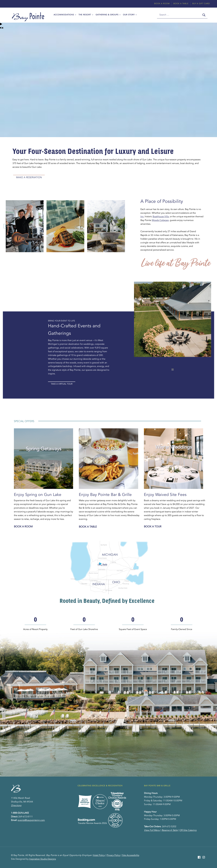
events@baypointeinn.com (31, 820)
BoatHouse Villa (161, 217)
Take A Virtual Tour (62, 384)
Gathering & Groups (107, 15)
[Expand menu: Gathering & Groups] (120, 15)
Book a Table (88, 527)
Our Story (129, 15)
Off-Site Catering (188, 830)
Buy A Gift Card (201, 4)
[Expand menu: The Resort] (93, 15)
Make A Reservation (29, 178)
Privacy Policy (114, 855)
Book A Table (181, 4)
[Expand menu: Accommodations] (76, 15)
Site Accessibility (131, 855)
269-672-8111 (26, 817)
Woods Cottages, (161, 220)
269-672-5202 (169, 827)
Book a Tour (153, 527)
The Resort (85, 15)
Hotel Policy (99, 855)
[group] (35, 624)
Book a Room (23, 527)
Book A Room (162, 4)
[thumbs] (173, 369)
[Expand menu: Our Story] (136, 15)
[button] (6, 226)
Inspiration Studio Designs (43, 859)
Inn (142, 217)
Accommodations (64, 15)
